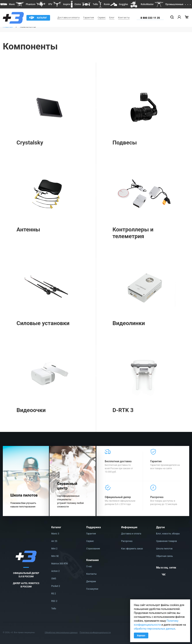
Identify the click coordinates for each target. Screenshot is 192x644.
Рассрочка (127, 541)
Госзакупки (92, 589)
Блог (112, 18)
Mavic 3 (55, 534)
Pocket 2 (56, 586)
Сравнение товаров (167, 541)
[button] (8, 4)
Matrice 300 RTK (60, 564)
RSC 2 (54, 601)
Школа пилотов (164, 549)
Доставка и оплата (68, 18)
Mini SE (55, 556)
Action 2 (55, 571)
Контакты (124, 18)
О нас (89, 566)
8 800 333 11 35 (150, 18)
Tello (54, 609)
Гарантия (89, 18)
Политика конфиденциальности (95, 632)
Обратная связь (165, 556)
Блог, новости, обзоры (168, 534)
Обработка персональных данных (61, 632)
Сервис (102, 18)
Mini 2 (54, 549)
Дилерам (91, 581)
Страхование (93, 549)
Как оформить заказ (132, 549)
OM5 (54, 579)
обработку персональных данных (155, 629)
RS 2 (54, 594)
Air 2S (54, 541)
